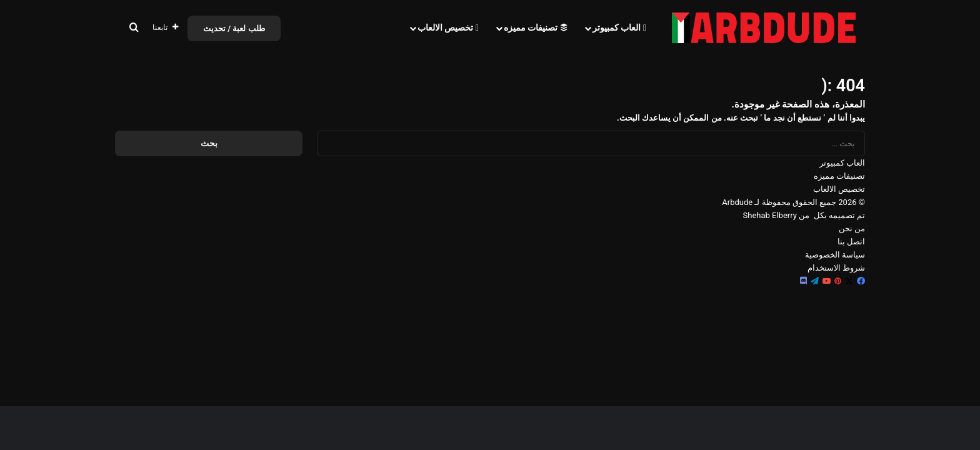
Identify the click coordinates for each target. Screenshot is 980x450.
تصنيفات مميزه (536, 27)
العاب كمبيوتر (619, 27)
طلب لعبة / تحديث (234, 28)
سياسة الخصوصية (835, 255)
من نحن (852, 228)
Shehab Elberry (770, 215)
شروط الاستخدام (836, 268)
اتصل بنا (851, 242)
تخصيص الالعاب (448, 27)
